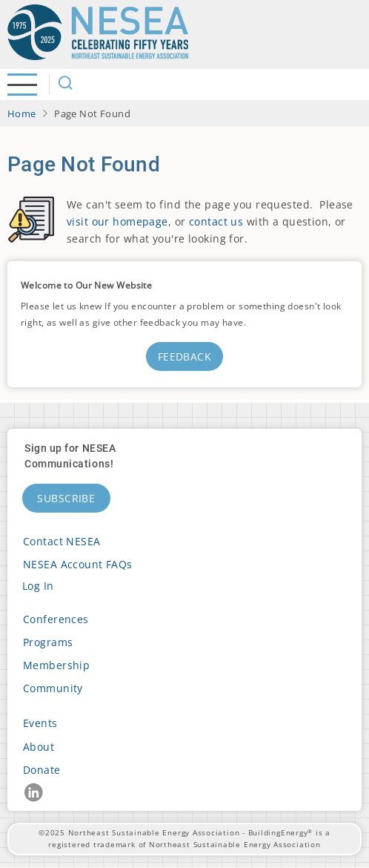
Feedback (184, 356)
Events (40, 723)
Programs (48, 642)
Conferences (56, 619)
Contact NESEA (62, 541)
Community (53, 688)
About (39, 747)
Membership (56, 665)
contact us (216, 221)
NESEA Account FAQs (78, 564)
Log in (38, 586)
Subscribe (66, 498)
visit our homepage (117, 221)
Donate (42, 770)
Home (22, 114)
